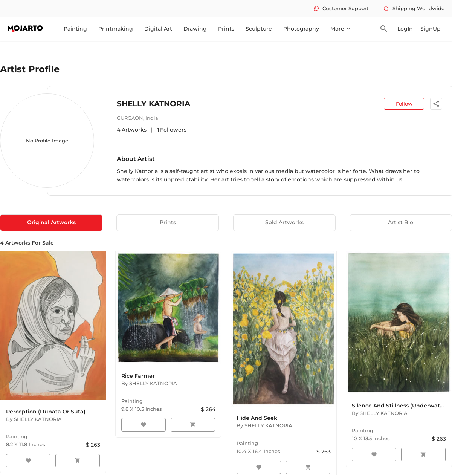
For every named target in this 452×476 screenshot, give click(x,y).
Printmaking (116, 29)
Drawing (195, 29)
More (341, 29)
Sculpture (259, 29)
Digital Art (158, 29)
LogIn (405, 29)
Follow (404, 104)
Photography (301, 29)
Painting (75, 29)
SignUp (431, 29)
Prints (226, 29)
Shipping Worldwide (414, 8)
